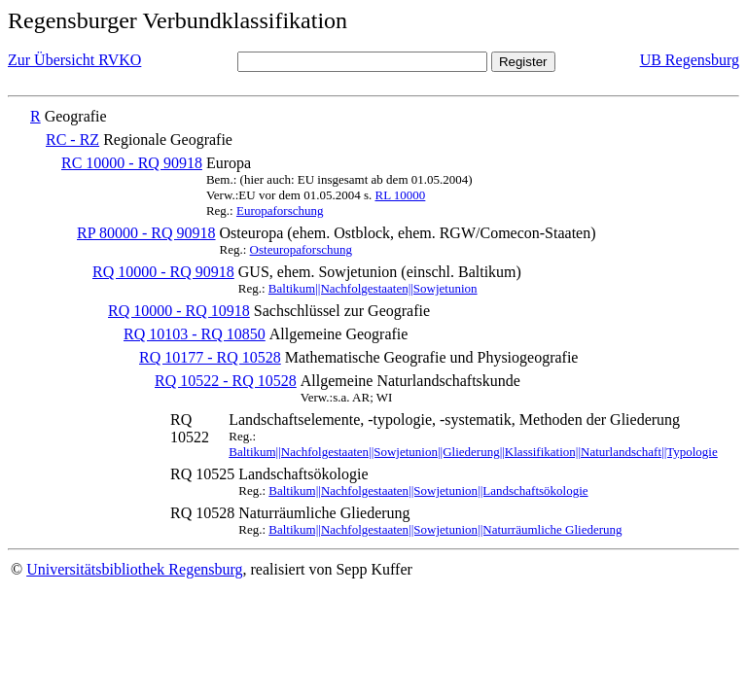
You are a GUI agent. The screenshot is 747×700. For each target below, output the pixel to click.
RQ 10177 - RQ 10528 (210, 357)
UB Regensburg (690, 60)
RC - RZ (72, 140)
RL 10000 (400, 195)
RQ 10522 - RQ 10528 (226, 381)
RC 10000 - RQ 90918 (132, 163)
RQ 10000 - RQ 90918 (163, 272)
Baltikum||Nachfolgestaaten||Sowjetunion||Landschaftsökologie (428, 490)
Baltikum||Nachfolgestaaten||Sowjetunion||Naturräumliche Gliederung (445, 529)
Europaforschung (280, 210)
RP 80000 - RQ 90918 (146, 233)
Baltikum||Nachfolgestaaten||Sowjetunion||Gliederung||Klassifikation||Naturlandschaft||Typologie (473, 452)
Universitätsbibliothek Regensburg (134, 569)
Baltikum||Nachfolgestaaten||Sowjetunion (373, 288)
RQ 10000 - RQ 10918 (179, 311)
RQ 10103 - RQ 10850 (195, 334)
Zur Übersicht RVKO (74, 60)
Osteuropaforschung (301, 249)
